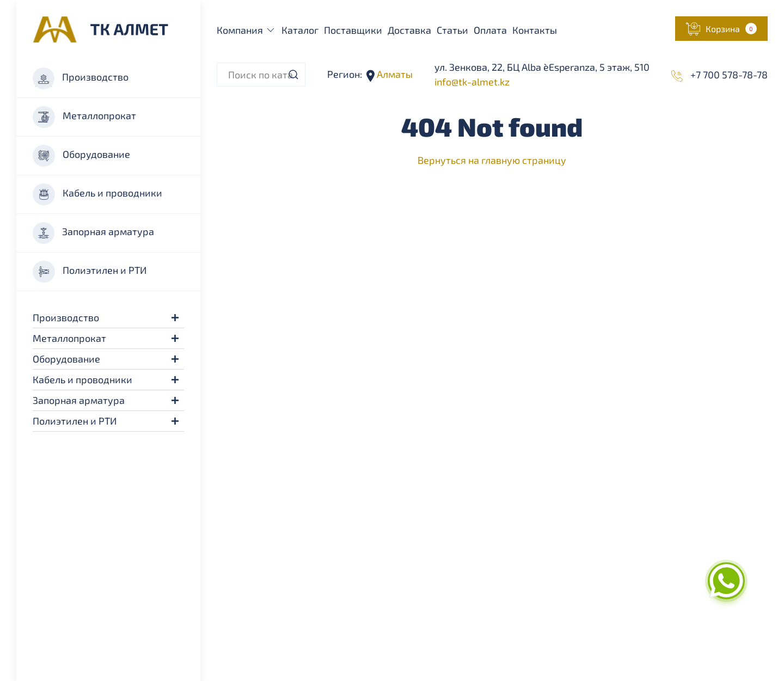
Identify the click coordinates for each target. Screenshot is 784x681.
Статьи (452, 30)
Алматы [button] (394, 74)
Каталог (300, 30)
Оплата (490, 30)
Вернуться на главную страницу (492, 160)
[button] (175, 318)
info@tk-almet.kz (472, 82)
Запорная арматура (93, 233)
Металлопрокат (84, 117)
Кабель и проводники (97, 194)
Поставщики (353, 30)
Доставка (409, 30)
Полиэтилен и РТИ (90, 272)
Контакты (535, 30)
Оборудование (81, 156)
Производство (81, 78)
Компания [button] (247, 30)
